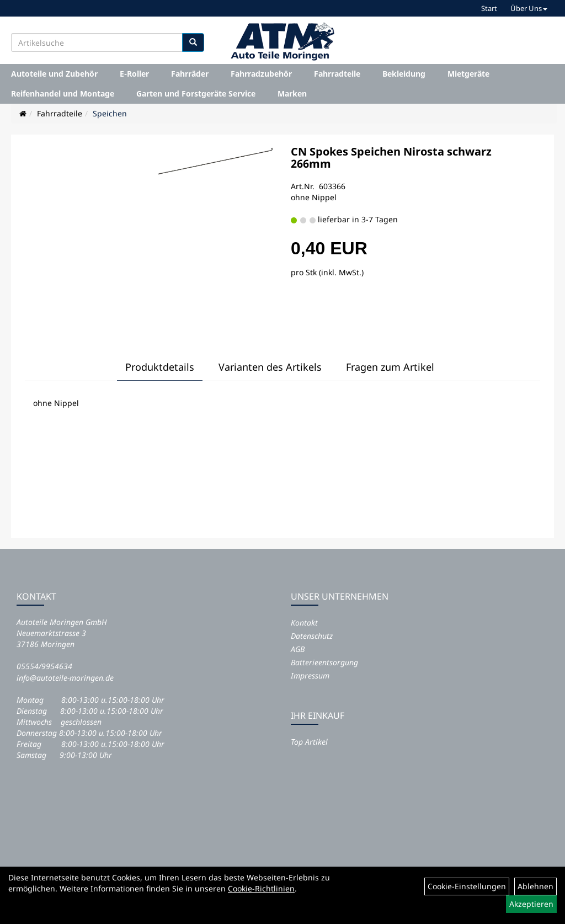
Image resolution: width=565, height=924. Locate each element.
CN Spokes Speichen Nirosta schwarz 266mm (391, 157)
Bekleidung (404, 74)
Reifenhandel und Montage (63, 94)
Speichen (110, 113)
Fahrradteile (337, 74)
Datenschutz (312, 636)
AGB (298, 649)
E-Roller (134, 74)
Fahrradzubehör (261, 74)
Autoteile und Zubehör (54, 74)
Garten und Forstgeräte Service (196, 94)
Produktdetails (160, 367)
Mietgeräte (468, 74)
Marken (292, 94)
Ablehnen (535, 886)
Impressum (310, 675)
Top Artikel (309, 742)
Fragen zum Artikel (390, 367)
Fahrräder (190, 74)
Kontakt (304, 623)
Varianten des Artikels (270, 367)
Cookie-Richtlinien (261, 888)
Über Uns (529, 8)
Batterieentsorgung (324, 662)
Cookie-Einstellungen (467, 886)
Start (489, 8)
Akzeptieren (531, 904)
